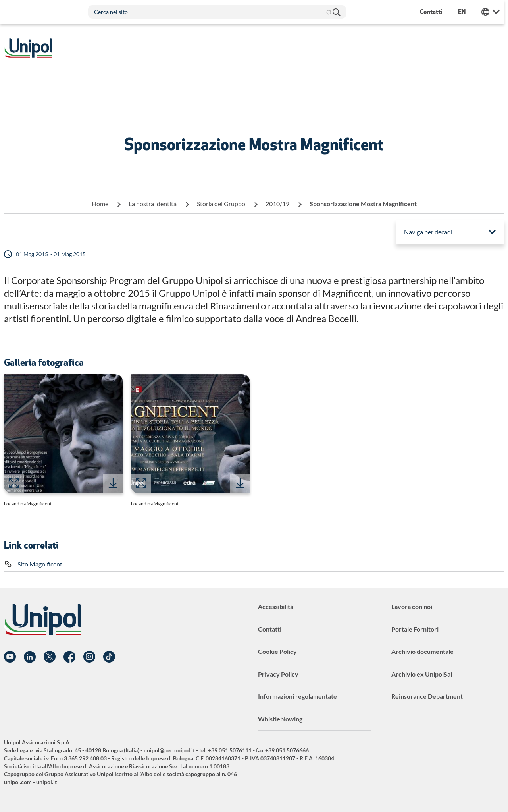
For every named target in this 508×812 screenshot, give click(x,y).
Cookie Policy (277, 651)
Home (100, 204)
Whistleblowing (280, 719)
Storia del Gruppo (221, 204)
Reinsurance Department (427, 696)
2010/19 (277, 204)
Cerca (337, 12)
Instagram (89, 657)
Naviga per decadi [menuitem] (428, 232)
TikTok (109, 657)
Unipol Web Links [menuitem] (495, 12)
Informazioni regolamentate (297, 696)
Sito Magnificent (40, 564)
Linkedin (30, 657)
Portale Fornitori (415, 629)
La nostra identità (153, 204)
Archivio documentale (422, 651)
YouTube (10, 657)
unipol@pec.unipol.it (169, 750)
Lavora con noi (412, 606)
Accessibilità (276, 606)
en (466, 12)
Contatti (270, 629)
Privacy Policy (278, 674)
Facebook (69, 657)
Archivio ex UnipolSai (422, 674)
